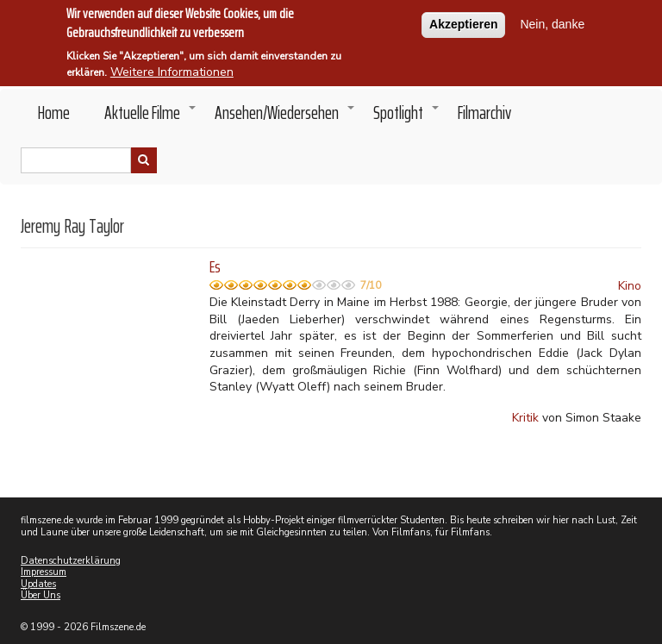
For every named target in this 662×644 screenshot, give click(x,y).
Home (54, 113)
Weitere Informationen (172, 69)
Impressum (44, 572)
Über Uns (41, 595)
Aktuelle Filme (151, 117)
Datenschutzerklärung (71, 561)
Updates (38, 584)
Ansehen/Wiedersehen (285, 117)
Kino (630, 286)
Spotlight (407, 117)
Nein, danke (552, 21)
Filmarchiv (484, 113)
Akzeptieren (463, 21)
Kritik (525, 418)
